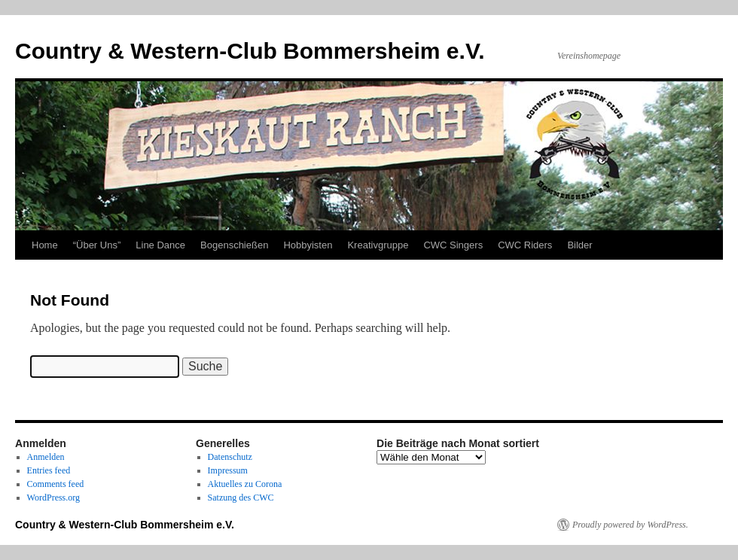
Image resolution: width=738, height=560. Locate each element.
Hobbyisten (308, 245)
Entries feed (49, 470)
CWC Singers (453, 245)
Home (45, 245)
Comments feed (56, 484)
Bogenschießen (234, 245)
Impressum (228, 470)
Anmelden (46, 457)
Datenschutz (230, 457)
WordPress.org (53, 498)
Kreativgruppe (378, 245)
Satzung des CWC (241, 498)
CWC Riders (525, 245)
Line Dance (160, 245)
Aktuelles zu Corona (245, 484)
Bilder (579, 245)
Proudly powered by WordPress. (630, 525)
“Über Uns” (97, 245)
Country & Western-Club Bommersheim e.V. (250, 51)
